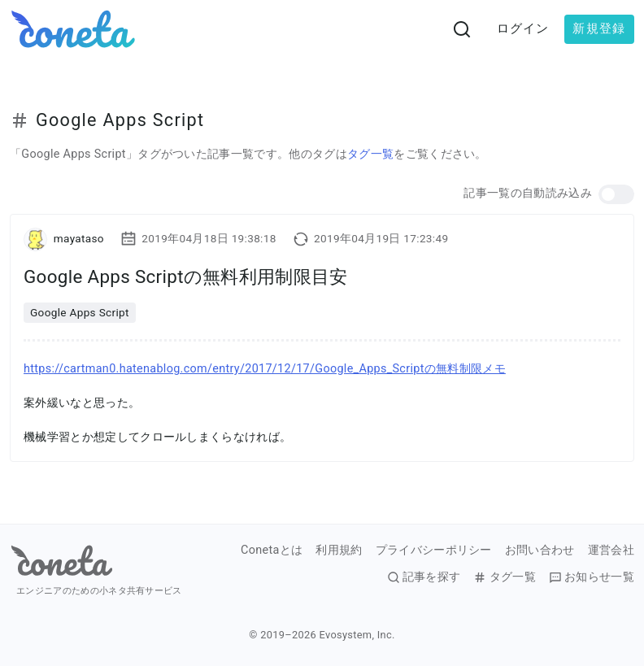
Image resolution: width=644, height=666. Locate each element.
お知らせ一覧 (592, 577)
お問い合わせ (540, 551)
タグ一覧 (370, 154)
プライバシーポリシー (434, 551)
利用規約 (339, 551)
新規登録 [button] (599, 28)
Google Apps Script (80, 312)
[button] (616, 194)
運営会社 (611, 551)
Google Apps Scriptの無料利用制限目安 (186, 276)
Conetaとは (272, 551)
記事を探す (424, 577)
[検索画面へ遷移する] (462, 29)
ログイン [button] (523, 28)
